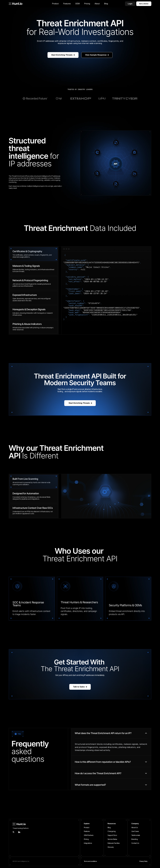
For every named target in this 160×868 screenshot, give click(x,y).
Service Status (112, 839)
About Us (135, 827)
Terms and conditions (90, 861)
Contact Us (135, 843)
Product (87, 827)
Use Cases (135, 831)
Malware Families (114, 843)
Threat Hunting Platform (21, 828)
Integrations (88, 843)
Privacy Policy (143, 861)
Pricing (86, 839)
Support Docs (112, 835)
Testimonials (136, 835)
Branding (135, 839)
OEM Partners (89, 835)
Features (87, 831)
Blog (109, 827)
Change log (112, 831)
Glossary (111, 847)
